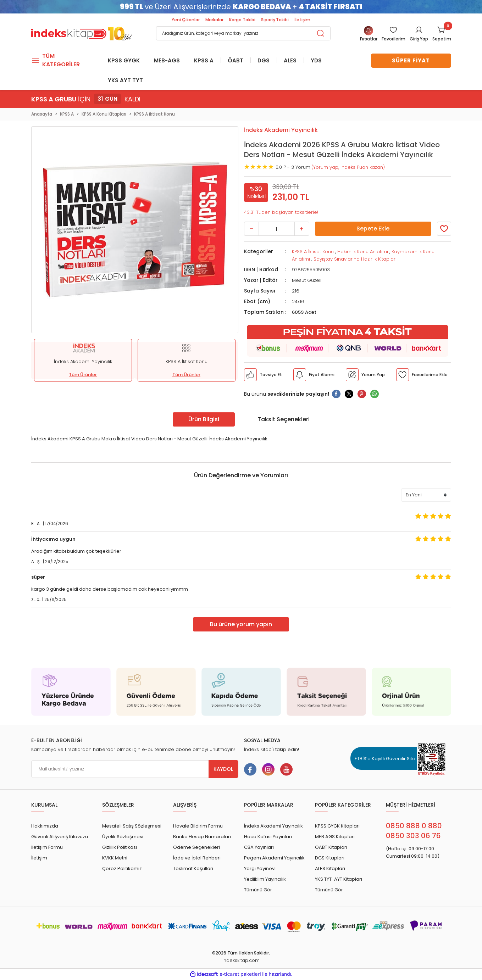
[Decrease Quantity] (251, 229)
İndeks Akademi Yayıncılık (273, 827)
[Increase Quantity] (302, 229)
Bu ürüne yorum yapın (241, 625)
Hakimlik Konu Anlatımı (363, 252)
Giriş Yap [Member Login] (419, 39)
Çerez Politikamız (122, 869)
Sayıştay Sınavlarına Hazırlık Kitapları (355, 260)
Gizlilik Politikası (120, 848)
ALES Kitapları (330, 869)
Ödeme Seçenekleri (196, 848)
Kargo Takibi (242, 20)
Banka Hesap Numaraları (202, 837)
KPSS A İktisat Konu (313, 252)
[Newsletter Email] (135, 770)
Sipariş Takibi (275, 20)
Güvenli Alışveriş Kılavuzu (60, 837)
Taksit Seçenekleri (284, 420)
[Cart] (442, 34)
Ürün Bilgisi (204, 420)
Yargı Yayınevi (260, 869)
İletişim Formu (47, 848)
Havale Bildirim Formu (198, 827)
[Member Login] (394, 34)
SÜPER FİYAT (411, 60)
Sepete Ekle (373, 229)
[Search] (243, 33)
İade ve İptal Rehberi (197, 859)
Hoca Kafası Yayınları (268, 837)
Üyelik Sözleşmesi (123, 837)
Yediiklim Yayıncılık (265, 880)
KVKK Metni (115, 859)
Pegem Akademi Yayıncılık (274, 859)
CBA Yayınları (259, 848)
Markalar (214, 20)
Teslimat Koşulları (193, 869)
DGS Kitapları (330, 859)
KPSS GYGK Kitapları (337, 827)
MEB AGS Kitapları (335, 837)
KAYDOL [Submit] (223, 770)
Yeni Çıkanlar (186, 20)
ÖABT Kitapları (331, 848)
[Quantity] (277, 229)
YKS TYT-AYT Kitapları (339, 880)
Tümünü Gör (258, 890)
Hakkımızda (45, 827)
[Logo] (82, 33)
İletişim (302, 20)
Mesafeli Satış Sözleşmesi (132, 827)
